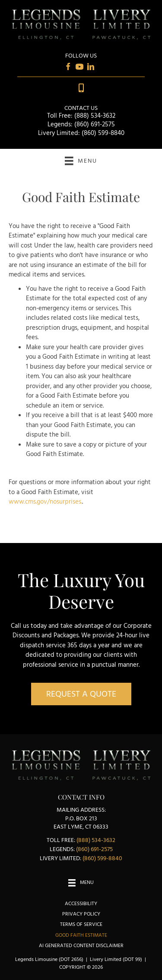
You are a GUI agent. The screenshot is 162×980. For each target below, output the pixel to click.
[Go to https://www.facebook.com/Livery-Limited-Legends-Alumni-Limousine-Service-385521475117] (68, 68)
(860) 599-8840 (103, 133)
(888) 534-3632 (95, 116)
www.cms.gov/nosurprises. (45, 502)
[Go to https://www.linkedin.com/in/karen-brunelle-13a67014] (91, 68)
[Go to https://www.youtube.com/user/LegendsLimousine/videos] (79, 68)
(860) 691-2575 (95, 125)
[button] (81, 694)
